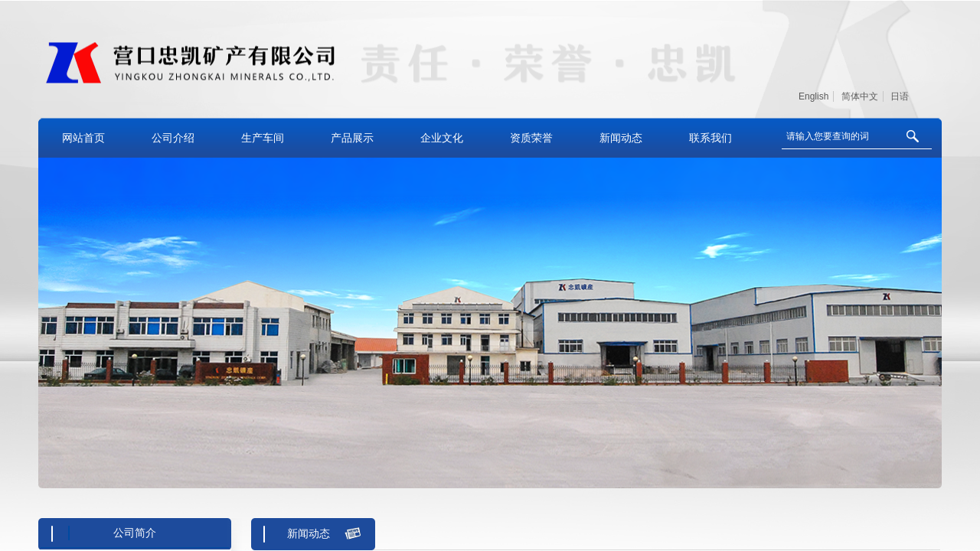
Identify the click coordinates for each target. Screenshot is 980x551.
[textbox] (838, 136)
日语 (900, 96)
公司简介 (135, 533)
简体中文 (860, 96)
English (813, 96)
